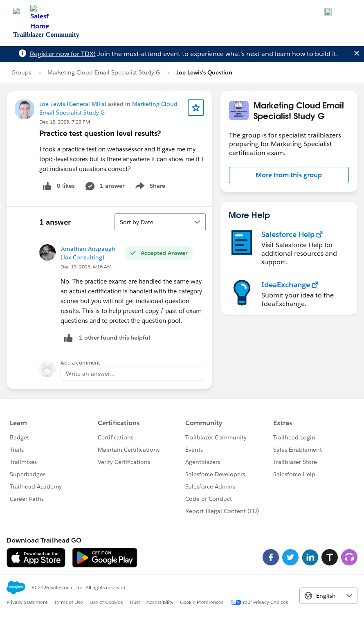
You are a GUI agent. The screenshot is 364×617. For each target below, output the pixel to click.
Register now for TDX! (63, 54)
